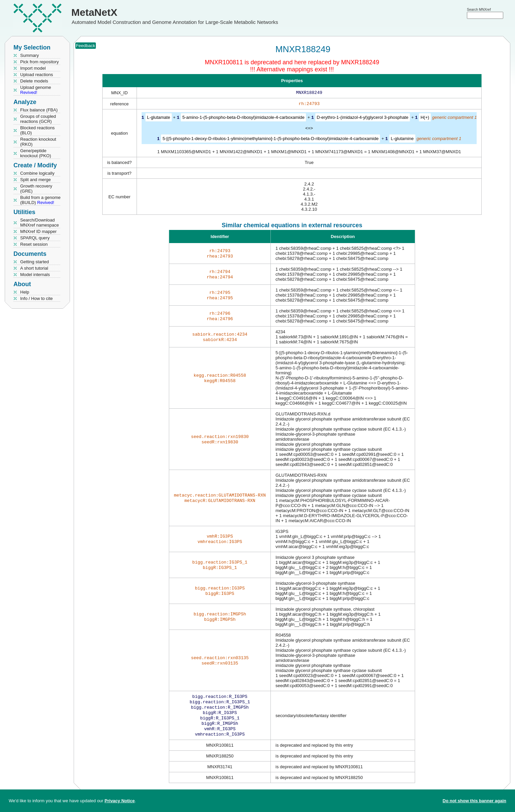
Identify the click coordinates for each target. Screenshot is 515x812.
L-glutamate (159, 119)
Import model (33, 68)
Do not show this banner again (474, 801)
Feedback (86, 46)
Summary (30, 55)
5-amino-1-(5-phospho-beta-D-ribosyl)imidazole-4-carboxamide (243, 119)
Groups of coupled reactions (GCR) (38, 119)
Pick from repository (40, 62)
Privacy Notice (120, 801)
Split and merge (35, 180)
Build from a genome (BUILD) (40, 200)
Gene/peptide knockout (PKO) (36, 153)
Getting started (34, 262)
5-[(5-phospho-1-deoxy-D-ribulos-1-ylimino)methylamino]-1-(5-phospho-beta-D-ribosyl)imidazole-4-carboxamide (270, 140)
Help (25, 292)
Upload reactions (37, 75)
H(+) (425, 119)
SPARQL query (35, 238)
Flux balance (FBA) (39, 110)
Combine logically (37, 173)
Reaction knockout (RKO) (38, 142)
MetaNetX (94, 12)
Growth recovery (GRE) (36, 189)
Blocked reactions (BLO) (38, 130)
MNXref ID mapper (38, 231)
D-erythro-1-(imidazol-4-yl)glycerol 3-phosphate (363, 119)
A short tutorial (34, 268)
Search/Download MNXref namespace (40, 223)
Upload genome (36, 90)
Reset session (34, 244)
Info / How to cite (36, 298)
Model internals (35, 275)
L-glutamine (402, 140)
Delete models (34, 81)
